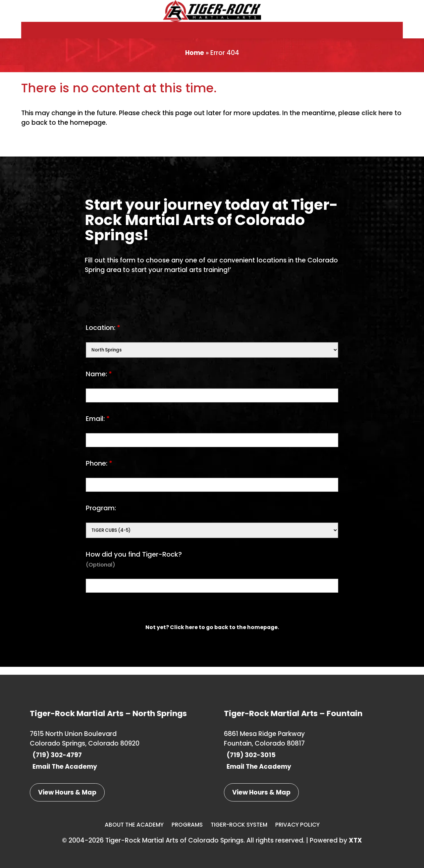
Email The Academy (63, 767)
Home (195, 61)
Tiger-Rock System (239, 825)
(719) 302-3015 (250, 755)
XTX (355, 840)
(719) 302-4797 (56, 755)
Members (390, 34)
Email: (98, 427)
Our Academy (125, 34)
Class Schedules (282, 34)
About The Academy (134, 825)
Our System (232, 34)
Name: (99, 382)
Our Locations (337, 34)
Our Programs (175, 34)
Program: (101, 516)
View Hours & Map (67, 792)
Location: (103, 336)
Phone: (99, 471)
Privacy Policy (297, 825)
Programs (187, 825)
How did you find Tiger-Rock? (134, 567)
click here (377, 121)
